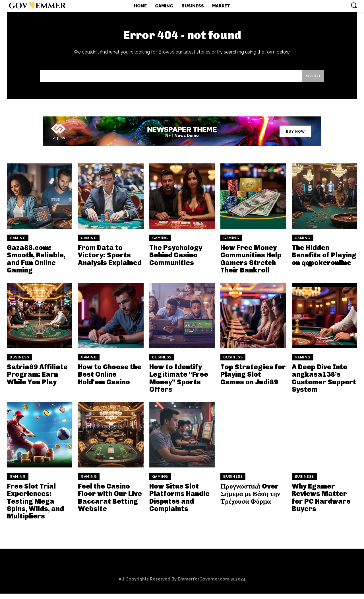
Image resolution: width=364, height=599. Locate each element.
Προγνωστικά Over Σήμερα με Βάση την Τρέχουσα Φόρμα (250, 499)
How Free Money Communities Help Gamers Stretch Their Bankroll (251, 264)
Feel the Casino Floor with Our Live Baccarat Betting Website (110, 503)
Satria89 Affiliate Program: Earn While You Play (37, 380)
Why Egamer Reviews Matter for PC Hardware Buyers (321, 503)
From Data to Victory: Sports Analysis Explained (110, 260)
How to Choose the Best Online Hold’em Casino (110, 380)
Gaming (18, 243)
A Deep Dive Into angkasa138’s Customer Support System (324, 383)
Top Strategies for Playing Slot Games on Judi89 (253, 380)
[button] (354, 5)
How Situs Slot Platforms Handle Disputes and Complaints (179, 503)
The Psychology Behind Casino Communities (176, 260)
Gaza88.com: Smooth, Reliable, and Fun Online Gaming (36, 264)
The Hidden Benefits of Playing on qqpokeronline (324, 260)
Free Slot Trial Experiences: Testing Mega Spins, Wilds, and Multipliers (35, 507)
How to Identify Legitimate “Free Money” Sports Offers (179, 383)
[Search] (311, 81)
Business (19, 363)
